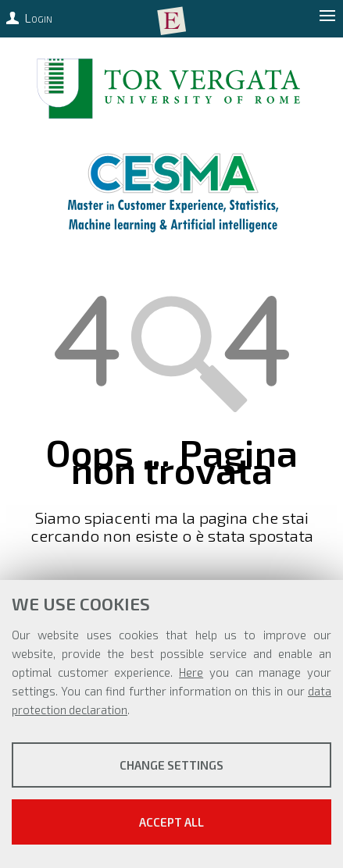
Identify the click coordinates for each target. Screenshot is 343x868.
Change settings (171, 765)
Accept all (171, 822)
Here (191, 672)
